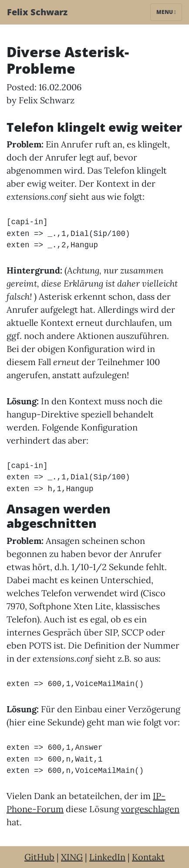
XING (72, 857)
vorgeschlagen (150, 809)
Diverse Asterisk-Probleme (68, 60)
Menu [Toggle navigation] (166, 12)
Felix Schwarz (37, 12)
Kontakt (148, 857)
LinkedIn (107, 857)
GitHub (39, 857)
